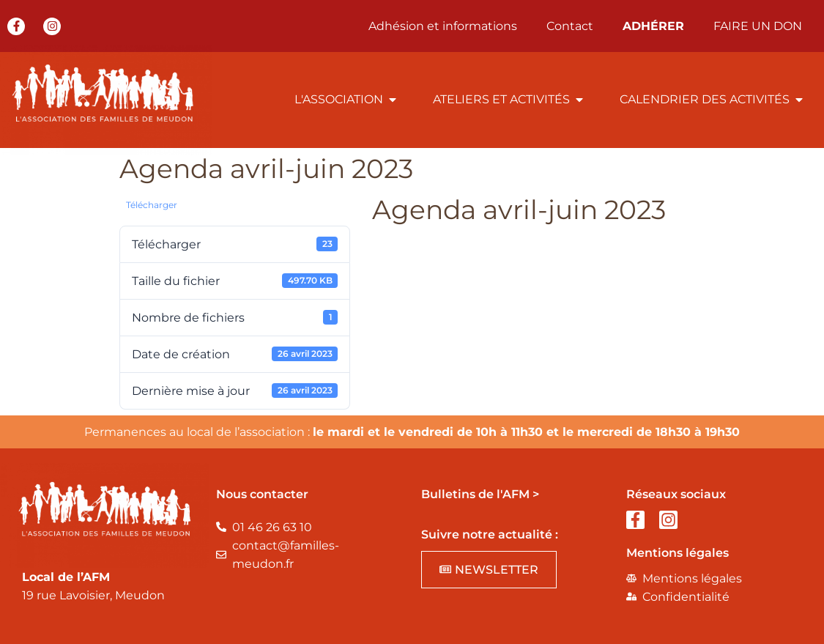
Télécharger (152, 205)
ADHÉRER (653, 26)
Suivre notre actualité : (490, 534)
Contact (570, 26)
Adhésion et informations (443, 26)
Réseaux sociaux (676, 494)
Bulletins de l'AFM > (480, 494)
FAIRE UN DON (758, 26)
